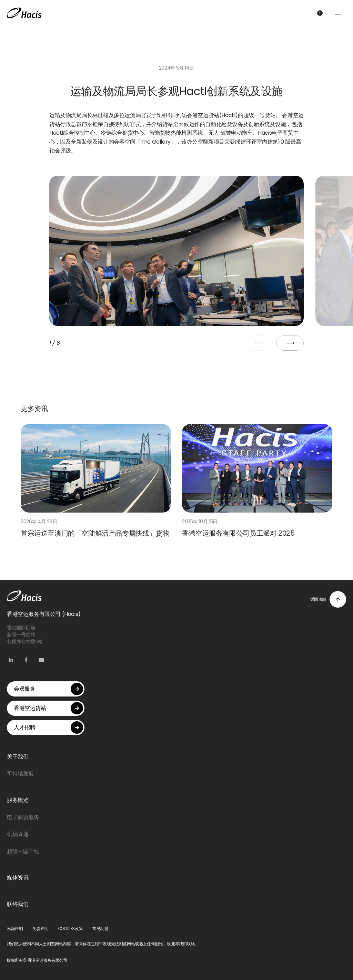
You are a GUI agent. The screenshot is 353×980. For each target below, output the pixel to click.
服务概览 (18, 800)
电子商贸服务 (23, 817)
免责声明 (40, 929)
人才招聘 (48, 728)
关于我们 (18, 757)
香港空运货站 (48, 708)
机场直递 (18, 834)
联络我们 (18, 904)
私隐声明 (15, 929)
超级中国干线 (23, 851)
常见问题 (100, 929)
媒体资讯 (18, 878)
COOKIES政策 (70, 929)
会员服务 (48, 689)
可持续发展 (20, 773)
